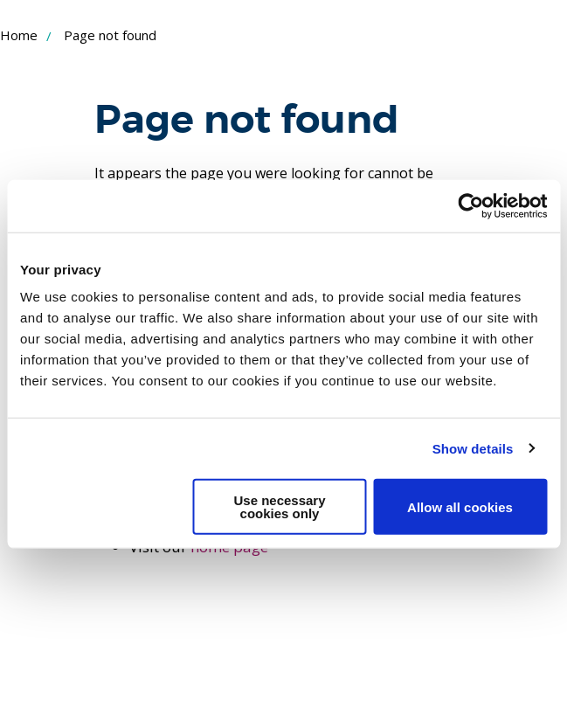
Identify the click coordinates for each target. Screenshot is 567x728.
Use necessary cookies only (279, 507)
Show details (473, 448)
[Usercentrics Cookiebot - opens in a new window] (470, 205)
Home (19, 35)
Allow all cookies (460, 506)
